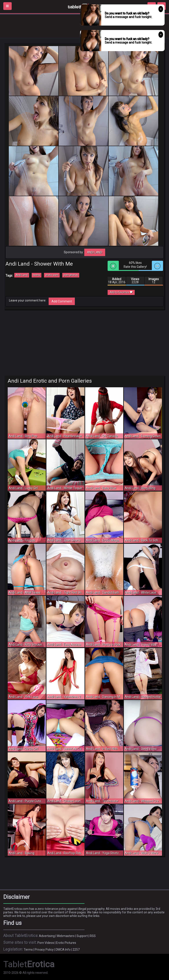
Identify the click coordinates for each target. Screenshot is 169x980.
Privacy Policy (44, 950)
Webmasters (66, 936)
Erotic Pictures (66, 943)
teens (37, 275)
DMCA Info (63, 950)
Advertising (47, 936)
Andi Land (95, 252)
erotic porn (52, 275)
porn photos (71, 275)
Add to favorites (121, 292)
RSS (93, 936)
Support (82, 936)
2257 (76, 950)
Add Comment (62, 301)
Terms (28, 950)
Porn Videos (46, 943)
